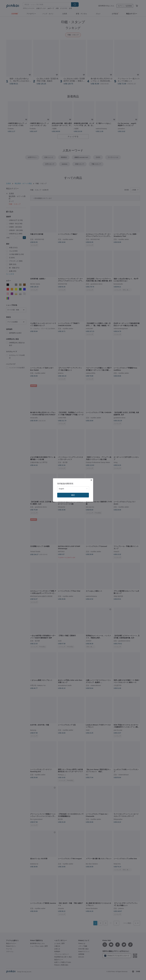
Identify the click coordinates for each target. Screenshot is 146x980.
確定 (73, 495)
